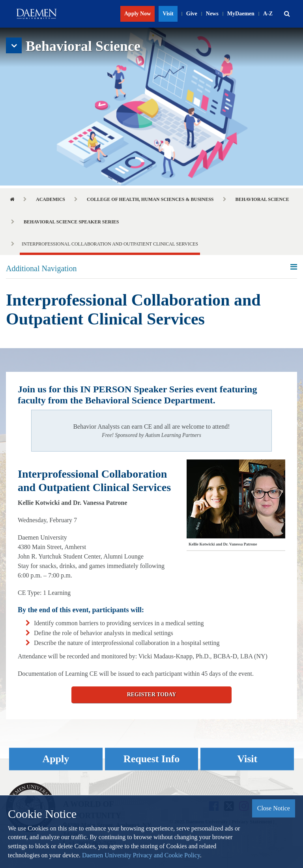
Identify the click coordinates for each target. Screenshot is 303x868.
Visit (168, 14)
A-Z (268, 14)
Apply (56, 759)
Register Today (152, 695)
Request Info (151, 759)
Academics (50, 199)
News (212, 14)
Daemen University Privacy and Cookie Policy (141, 855)
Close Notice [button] (274, 808)
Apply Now (137, 14)
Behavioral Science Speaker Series (71, 222)
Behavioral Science (262, 199)
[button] (287, 14)
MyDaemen (241, 14)
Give (192, 14)
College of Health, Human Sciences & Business (150, 199)
